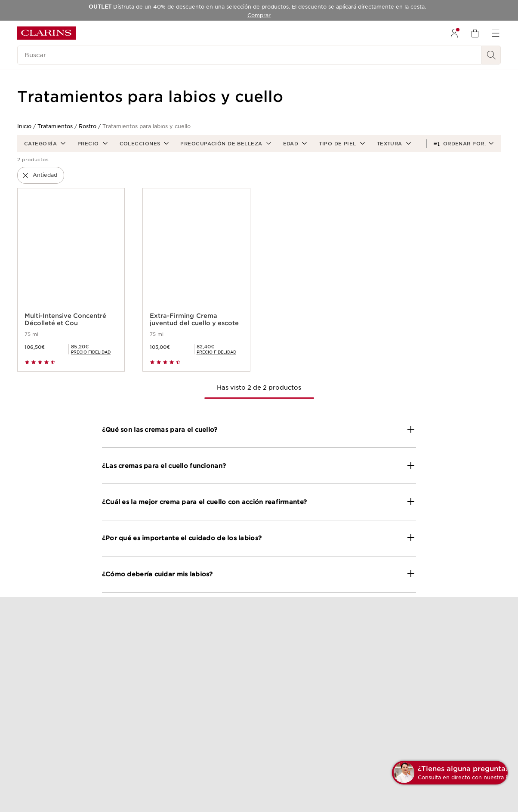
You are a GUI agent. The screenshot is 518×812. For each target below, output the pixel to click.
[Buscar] (250, 55)
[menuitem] (454, 33)
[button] (44, 144)
